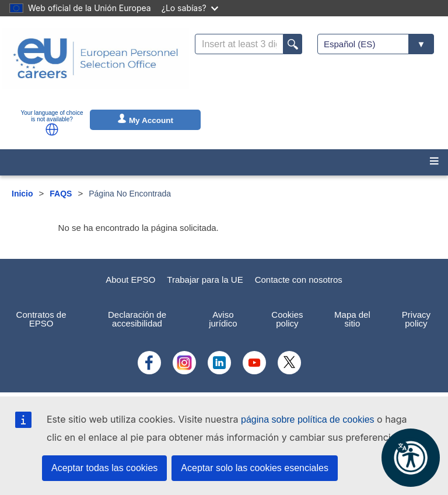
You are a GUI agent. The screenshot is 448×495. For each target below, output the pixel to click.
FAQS (61, 194)
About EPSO (130, 280)
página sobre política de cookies (308, 419)
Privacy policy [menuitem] (416, 319)
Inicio (22, 194)
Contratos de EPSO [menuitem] (41, 319)
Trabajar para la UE (205, 280)
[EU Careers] (96, 66)
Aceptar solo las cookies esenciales (255, 468)
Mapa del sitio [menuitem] (352, 319)
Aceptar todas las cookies (104, 468)
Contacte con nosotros (299, 280)
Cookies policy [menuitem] (287, 319)
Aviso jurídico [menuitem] (223, 319)
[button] (52, 129)
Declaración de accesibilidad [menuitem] (137, 319)
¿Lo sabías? (190, 8)
